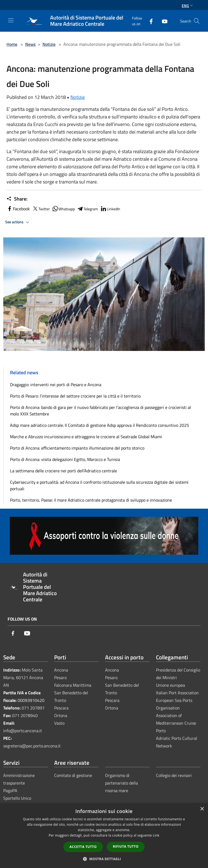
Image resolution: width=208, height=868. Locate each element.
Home (12, 44)
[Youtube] (162, 21)
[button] (104, 859)
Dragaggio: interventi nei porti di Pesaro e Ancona (56, 385)
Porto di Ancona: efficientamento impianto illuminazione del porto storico (77, 448)
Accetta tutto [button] (83, 847)
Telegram (87, 209)
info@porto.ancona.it (23, 731)
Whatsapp (63, 209)
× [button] (202, 809)
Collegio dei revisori (174, 775)
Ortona (61, 715)
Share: (17, 199)
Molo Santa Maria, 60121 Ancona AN (23, 677)
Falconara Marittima (73, 685)
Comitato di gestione (73, 775)
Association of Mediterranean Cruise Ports (176, 723)
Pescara (61, 708)
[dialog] (104, 836)
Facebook (18, 209)
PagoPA (10, 790)
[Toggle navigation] (11, 20)
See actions (18, 222)
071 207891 (33, 708)
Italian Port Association (177, 693)
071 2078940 (25, 715)
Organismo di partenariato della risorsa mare (121, 783)
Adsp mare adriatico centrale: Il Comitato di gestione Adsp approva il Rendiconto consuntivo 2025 (100, 425)
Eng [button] (188, 6)
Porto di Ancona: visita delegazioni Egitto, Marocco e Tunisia (65, 459)
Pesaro (60, 677)
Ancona (61, 670)
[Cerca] (197, 21)
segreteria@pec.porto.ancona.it (32, 746)
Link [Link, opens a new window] (156, 835)
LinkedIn (110, 209)
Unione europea (170, 685)
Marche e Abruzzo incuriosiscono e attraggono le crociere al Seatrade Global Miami (86, 437)
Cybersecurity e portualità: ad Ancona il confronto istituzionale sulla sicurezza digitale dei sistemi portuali (99, 485)
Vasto (59, 723)
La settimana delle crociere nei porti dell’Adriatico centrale (64, 471)
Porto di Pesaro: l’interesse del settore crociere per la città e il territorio (75, 396)
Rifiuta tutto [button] (126, 846)
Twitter (41, 209)
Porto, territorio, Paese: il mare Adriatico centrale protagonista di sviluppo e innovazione (91, 500)
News (30, 44)
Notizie (49, 44)
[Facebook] (149, 21)
